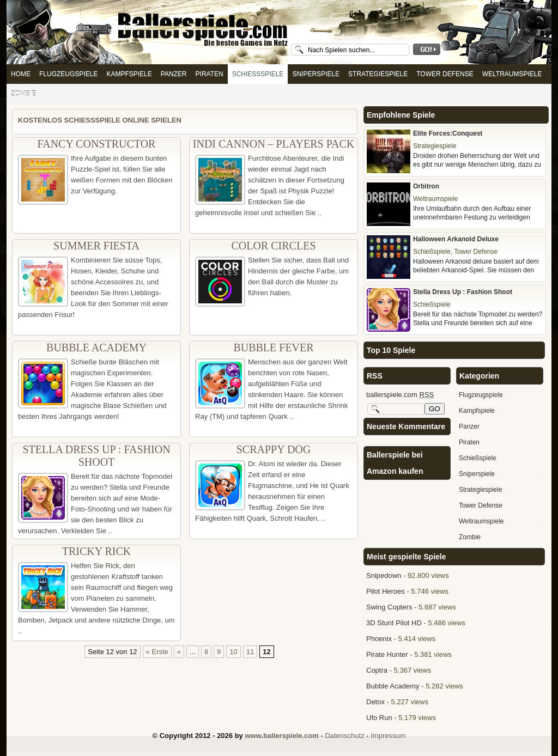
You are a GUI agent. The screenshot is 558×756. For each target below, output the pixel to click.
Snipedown (384, 575)
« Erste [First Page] (157, 652)
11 (250, 652)
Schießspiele (258, 74)
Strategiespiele (378, 74)
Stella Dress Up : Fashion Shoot (96, 456)
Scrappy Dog (274, 449)
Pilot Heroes (386, 591)
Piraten (210, 74)
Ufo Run (379, 718)
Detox (375, 702)
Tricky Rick (96, 551)
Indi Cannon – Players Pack (274, 144)
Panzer (174, 74)
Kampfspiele (129, 74)
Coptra (377, 670)
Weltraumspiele (512, 74)
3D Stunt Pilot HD (394, 623)
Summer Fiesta (96, 246)
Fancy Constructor (97, 144)
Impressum (388, 736)
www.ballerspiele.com (281, 736)
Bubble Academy (96, 347)
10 (233, 652)
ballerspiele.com (400, 395)
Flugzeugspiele (68, 74)
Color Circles (273, 246)
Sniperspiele (316, 74)
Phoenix (379, 639)
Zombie (23, 94)
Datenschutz (344, 736)
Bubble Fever (273, 347)
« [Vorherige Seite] (179, 652)
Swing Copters (389, 607)
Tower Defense (445, 74)
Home (21, 74)
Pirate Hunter (387, 654)
